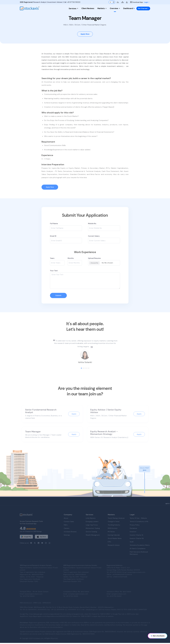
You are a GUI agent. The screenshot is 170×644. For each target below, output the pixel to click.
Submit (58, 303)
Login (147, 2)
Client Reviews (88, 8)
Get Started (143, 8)
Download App (137, 2)
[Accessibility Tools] (127, 2)
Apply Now (85, 34)
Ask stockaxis (158, 636)
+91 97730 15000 (74, 2)
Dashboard (129, 8)
